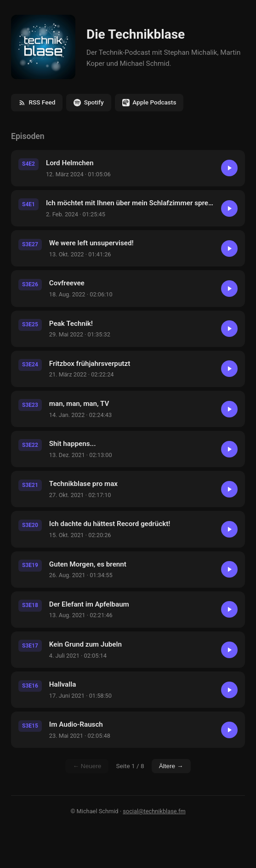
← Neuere (87, 766)
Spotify (88, 102)
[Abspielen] (229, 168)
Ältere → (171, 766)
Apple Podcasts (149, 102)
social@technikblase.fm (154, 811)
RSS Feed (37, 102)
